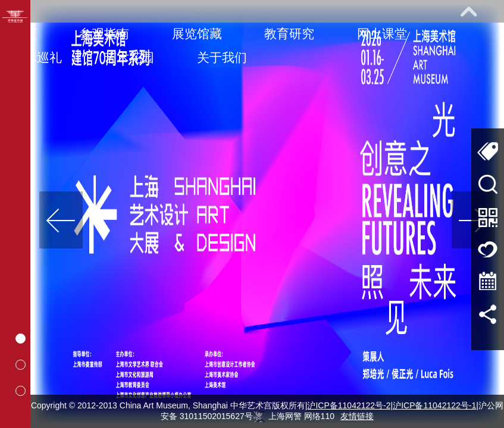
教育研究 (289, 34)
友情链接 (357, 416)
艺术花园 (129, 57)
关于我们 (222, 57)
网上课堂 (382, 34)
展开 (468, 11)
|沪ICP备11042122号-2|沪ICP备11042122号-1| (392, 405)
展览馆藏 (197, 34)
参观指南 (104, 34)
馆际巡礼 (37, 57)
